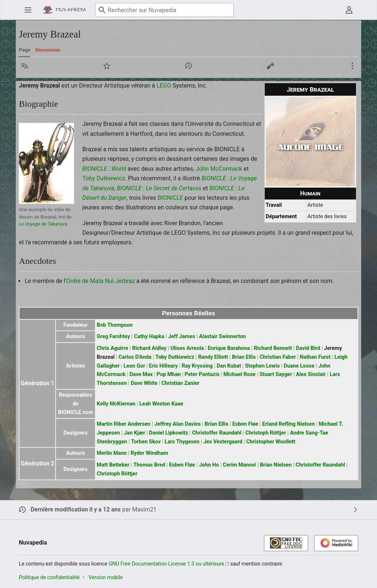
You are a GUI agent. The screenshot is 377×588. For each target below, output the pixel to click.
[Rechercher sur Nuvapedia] (164, 10)
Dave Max (141, 374)
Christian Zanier (180, 383)
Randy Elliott (213, 357)
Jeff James (182, 336)
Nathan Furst (315, 357)
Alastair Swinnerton (222, 336)
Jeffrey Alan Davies (177, 424)
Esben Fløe (245, 424)
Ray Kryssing (197, 366)
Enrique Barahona (229, 348)
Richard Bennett (273, 348)
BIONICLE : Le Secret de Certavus (159, 188)
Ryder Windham (149, 453)
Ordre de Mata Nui (90, 281)
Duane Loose (299, 366)
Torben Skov (146, 442)
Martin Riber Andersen (124, 424)
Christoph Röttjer (266, 433)
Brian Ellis (244, 357)
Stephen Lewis (262, 366)
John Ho (209, 465)
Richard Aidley (149, 348)
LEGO (164, 86)
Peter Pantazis (202, 374)
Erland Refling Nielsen (288, 424)
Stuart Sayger (276, 374)
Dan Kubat (229, 366)
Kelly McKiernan (116, 404)
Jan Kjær (134, 433)
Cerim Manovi (239, 465)
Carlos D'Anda (135, 357)
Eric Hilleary (163, 366)
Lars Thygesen (182, 442)
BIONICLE (170, 198)
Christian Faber (278, 357)
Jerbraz (125, 281)
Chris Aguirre (112, 348)
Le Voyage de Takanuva (43, 224)
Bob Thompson (115, 325)
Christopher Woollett (271, 442)
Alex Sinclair (311, 374)
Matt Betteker (113, 465)
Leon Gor (135, 366)
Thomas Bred (149, 465)
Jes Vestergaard (223, 442)
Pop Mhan (169, 374)
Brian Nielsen (276, 465)
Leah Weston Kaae (161, 404)
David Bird (308, 348)
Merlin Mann (112, 453)
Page (24, 50)
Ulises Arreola (187, 348)
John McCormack (219, 169)
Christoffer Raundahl (217, 433)
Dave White (144, 383)
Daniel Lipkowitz (169, 433)
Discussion (48, 50)
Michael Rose (239, 374)
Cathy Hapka (149, 336)
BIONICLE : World (104, 169)
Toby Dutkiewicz (104, 178)
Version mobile (106, 577)
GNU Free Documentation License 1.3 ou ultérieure (166, 564)
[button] (25, 66)
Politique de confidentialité (49, 577)
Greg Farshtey (113, 336)
